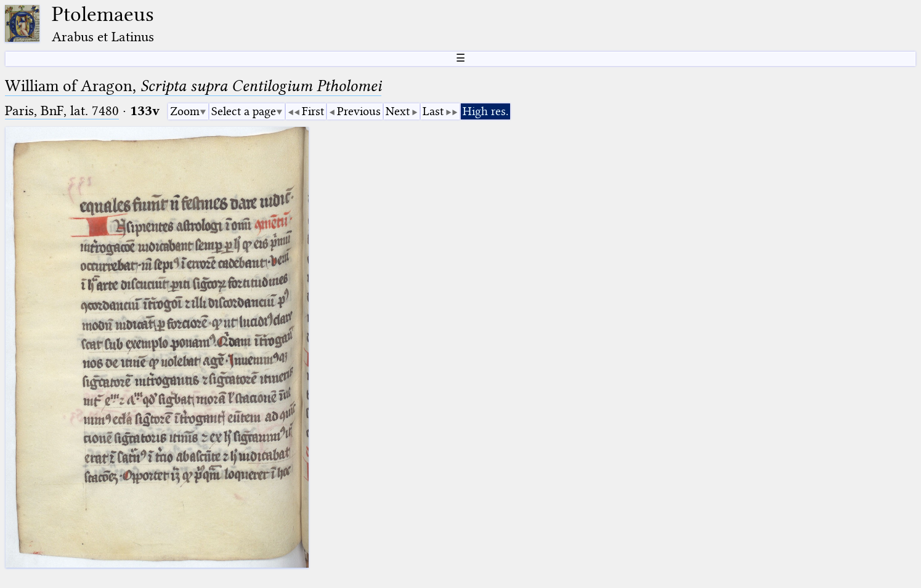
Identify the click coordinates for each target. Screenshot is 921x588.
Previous (359, 111)
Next (398, 111)
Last (433, 111)
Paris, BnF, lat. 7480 (62, 111)
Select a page (244, 111)
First (313, 111)
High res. (485, 111)
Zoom (185, 111)
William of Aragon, (193, 86)
